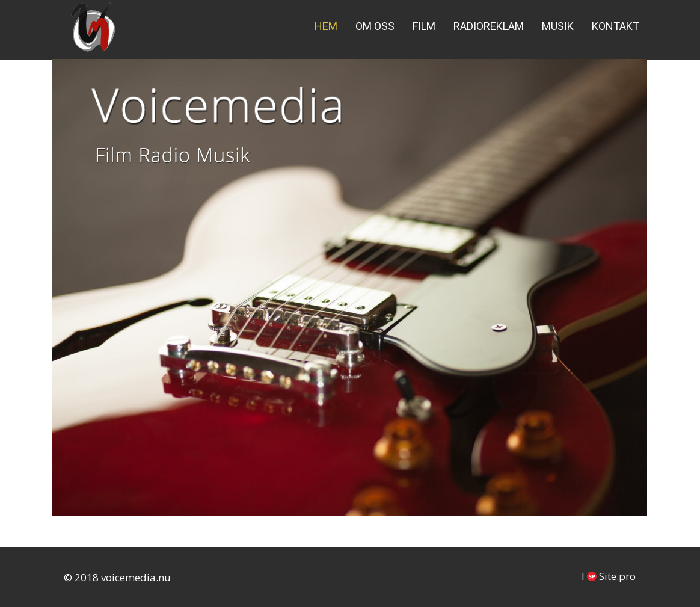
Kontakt (616, 26)
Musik (558, 26)
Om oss (375, 26)
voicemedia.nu (136, 577)
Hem (326, 26)
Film (424, 26)
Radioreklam (489, 26)
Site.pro (617, 576)
